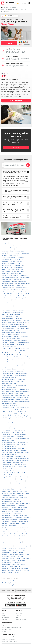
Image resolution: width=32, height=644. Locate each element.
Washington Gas (6, 269)
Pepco (18, 263)
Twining (23, 564)
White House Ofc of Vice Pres (22, 414)
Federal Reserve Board (7, 457)
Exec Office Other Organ (8, 420)
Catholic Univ (5, 261)
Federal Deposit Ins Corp (8, 391)
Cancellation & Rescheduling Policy (12, 627)
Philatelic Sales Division (8, 318)
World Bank (5, 393)
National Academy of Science (9, 377)
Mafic (17, 316)
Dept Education (6, 273)
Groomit (6, 8)
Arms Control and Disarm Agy (9, 404)
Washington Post (19, 265)
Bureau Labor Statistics (7, 284)
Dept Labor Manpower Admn (19, 282)
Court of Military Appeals (22, 400)
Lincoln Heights (26, 558)
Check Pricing (16, 148)
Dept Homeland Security (21, 434)
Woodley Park (19, 518)
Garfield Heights (17, 568)
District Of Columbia (20, 9)
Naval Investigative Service (23, 349)
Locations (13, 8)
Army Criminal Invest (7, 330)
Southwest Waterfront (7, 546)
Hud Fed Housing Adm (7, 371)
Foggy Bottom (24, 497)
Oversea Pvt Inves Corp (8, 434)
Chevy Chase (5, 11)
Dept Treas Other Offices (8, 294)
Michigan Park (12, 534)
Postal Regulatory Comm (8, 320)
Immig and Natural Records (8, 444)
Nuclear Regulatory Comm (8, 461)
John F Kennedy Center (20, 465)
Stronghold (22, 536)
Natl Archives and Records (17, 367)
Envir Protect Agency (23, 408)
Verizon (17, 253)
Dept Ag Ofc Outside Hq (17, 312)
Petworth (23, 524)
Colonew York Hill (6, 507)
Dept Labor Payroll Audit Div (22, 284)
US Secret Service (6, 292)
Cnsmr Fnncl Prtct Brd (20, 457)
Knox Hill (4, 570)
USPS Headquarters (15, 314)
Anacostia (17, 337)
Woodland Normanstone (8, 518)
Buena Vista (18, 566)
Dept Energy (19, 479)
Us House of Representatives (22, 426)
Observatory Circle (6, 514)
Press (18, 617)
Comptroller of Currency (22, 288)
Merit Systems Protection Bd (9, 379)
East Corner (5, 554)
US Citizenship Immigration (8, 436)
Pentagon (4, 253)
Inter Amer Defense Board (8, 400)
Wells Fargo (20, 257)
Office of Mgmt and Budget (21, 416)
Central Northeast (20, 550)
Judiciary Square (22, 540)
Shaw (27, 493)
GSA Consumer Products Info (9, 412)
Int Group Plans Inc (18, 259)
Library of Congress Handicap (9, 448)
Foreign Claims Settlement (8, 477)
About (3, 613)
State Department (15, 428)
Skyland (27, 570)
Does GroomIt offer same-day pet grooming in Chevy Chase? (13, 217)
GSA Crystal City (18, 365)
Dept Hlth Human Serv (17, 271)
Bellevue (11, 566)
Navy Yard (4, 343)
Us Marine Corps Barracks (17, 353)
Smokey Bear (5, 314)
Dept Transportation (20, 481)
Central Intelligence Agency (23, 418)
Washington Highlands (7, 573)
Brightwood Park (23, 520)
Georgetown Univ (25, 253)
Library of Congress (22, 444)
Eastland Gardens (25, 554)
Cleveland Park (22, 505)
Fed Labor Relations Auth (8, 385)
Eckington (21, 530)
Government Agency (7, 430)
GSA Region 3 (5, 367)
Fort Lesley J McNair (23, 243)
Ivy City (25, 532)
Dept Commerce (6, 298)
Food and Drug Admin (7, 276)
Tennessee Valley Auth (7, 402)
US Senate (18, 424)
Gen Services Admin (7, 365)
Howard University (17, 489)
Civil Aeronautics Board (24, 389)
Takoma (18, 528)
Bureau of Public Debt (7, 306)
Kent (11, 509)
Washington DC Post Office (8, 263)
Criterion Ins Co (6, 251)
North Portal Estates (14, 524)
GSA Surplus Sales (19, 410)
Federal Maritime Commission (9, 471)
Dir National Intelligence (8, 426)
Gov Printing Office (6, 361)
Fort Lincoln (5, 532)
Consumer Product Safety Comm (10, 278)
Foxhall (14, 507)
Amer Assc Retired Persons (18, 251)
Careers (18, 615)
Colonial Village (6, 522)
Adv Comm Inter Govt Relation (9, 473)
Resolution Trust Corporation (16, 393)
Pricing (3, 615)
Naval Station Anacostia (20, 341)
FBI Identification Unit (23, 442)
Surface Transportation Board (9, 383)
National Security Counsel (8, 418)
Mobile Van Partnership (8, 639)
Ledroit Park (16, 491)
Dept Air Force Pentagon (8, 332)
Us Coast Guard (6, 483)
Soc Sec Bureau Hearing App (21, 276)
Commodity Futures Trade (8, 479)
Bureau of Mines (6, 308)
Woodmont (27, 518)
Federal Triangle (14, 497)
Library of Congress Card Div (9, 446)
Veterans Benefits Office (8, 381)
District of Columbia (7, 9)
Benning (4, 548)
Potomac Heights (6, 516)
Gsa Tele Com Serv (23, 412)
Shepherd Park (13, 526)
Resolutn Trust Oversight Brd (19, 298)
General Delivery (6, 271)
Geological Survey (6, 310)
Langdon (4, 534)
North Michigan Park (22, 534)
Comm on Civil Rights (21, 385)
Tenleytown (15, 516)
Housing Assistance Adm (8, 373)
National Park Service (17, 308)
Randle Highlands (6, 564)
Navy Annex (17, 335)
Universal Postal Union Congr (20, 322)
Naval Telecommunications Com (22, 357)
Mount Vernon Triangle (16, 542)
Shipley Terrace (20, 570)
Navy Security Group (7, 357)
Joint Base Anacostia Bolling (13, 339)
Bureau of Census (6, 300)
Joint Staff (16, 330)
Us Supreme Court (23, 448)
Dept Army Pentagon (23, 326)
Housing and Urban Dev (19, 369)
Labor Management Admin (8, 286)
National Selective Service (8, 396)
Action (13, 432)
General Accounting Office (21, 452)
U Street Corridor (6, 495)
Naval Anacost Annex (7, 341)
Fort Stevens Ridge (23, 522)
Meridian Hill (5, 493)
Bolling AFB (13, 245)
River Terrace (16, 564)
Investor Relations (21, 620)
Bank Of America (14, 487)
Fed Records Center (7, 369)
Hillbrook (12, 558)
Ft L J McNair (5, 245)
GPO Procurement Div (18, 363)
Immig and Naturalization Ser (9, 442)
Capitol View (11, 550)
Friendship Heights (22, 507)
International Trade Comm (23, 396)
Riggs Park (4, 526)
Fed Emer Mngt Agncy (7, 414)
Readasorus (5, 324)
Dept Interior (17, 306)
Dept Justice (20, 436)
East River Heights (14, 554)
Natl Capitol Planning (23, 473)
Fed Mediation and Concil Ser (9, 389)
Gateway (19, 532)
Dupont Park (22, 552)
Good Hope (25, 568)
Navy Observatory (22, 355)
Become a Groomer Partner (9, 637)
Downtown (20, 495)
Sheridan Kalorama (6, 499)
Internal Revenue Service (19, 292)
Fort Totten (4, 524)
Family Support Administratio (22, 402)
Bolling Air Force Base (23, 245)
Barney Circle (20, 538)
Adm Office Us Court (7, 450)
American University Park (22, 503)
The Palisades (16, 514)
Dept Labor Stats (6, 282)
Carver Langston (13, 530)
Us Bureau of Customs (22, 296)
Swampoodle (26, 546)
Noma (13, 544)
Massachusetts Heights (19, 509)
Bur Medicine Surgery (7, 337)
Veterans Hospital (20, 381)
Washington (5, 243)
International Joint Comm (23, 398)
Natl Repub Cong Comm (17, 269)
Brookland (4, 530)
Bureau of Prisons (6, 440)
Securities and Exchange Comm (9, 455)
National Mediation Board (8, 469)
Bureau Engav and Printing (8, 296)
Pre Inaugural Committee (24, 485)
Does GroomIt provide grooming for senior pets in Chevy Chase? (15, 197)
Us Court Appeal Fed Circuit (9, 398)
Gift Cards (4, 620)
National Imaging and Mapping (17, 324)
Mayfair (14, 560)
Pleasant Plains (21, 493)
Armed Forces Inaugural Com (9, 485)
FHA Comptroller (19, 371)
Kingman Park (5, 542)
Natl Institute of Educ (25, 278)
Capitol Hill (13, 540)
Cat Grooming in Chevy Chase (9, 585)
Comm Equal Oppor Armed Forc (9, 406)
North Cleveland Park (17, 511)
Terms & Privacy (6, 629)
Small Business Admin (20, 375)
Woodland (17, 573)
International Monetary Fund (23, 391)
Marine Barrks (5, 353)
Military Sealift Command (24, 359)
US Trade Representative (8, 424)
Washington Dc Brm (7, 322)
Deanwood (15, 552)
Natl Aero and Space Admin (20, 450)
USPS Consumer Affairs (8, 316)
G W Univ (11, 253)
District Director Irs (15, 290)
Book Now (9, 43)
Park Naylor (11, 570)
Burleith (14, 495)
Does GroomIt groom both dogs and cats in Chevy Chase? (16, 191)
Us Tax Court (20, 286)
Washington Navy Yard (24, 343)
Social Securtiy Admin (16, 273)
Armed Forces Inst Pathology (9, 326)
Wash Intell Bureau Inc (7, 265)
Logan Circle (16, 499)
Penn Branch (17, 562)
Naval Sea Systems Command (9, 347)
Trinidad (4, 538)
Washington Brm (19, 267)
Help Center (5, 625)
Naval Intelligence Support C (9, 359)
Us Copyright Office (7, 463)
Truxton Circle (11, 538)
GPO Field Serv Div (6, 363)
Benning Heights (12, 548)
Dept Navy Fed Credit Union (9, 355)
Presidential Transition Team (23, 320)
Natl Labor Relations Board (8, 467)
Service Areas (6, 617)
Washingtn (15, 247)
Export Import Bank (21, 467)
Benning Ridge (21, 548)
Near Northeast (6, 544)
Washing (9, 247)
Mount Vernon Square (7, 501)
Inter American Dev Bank (8, 475)
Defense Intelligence (21, 332)
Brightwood (14, 520)
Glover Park (5, 509)
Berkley (4, 505)
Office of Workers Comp (16, 280)
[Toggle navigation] (29, 3)
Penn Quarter (18, 501)
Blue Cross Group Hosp (16, 261)
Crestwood (14, 522)
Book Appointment (16, 101)
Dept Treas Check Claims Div (23, 294)
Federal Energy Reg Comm (8, 387)
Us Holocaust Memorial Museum (10, 304)
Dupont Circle (5, 497)
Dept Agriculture (6, 312)
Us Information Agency (7, 452)
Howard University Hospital (8, 257)
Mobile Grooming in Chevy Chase (10, 583)
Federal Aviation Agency (8, 459)
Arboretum (24, 528)
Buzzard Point (5, 540)
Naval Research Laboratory (8, 345)
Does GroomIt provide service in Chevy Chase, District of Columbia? (14, 172)
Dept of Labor (5, 280)
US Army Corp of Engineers (9, 328)
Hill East (18, 558)
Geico (12, 267)
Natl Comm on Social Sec (8, 288)
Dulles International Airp (8, 249)
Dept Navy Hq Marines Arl (8, 349)
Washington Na (13, 343)
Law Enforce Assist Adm (8, 438)
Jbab (3, 339)
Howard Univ (13, 255)
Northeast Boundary (7, 562)
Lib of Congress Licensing (23, 461)
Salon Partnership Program (9, 641)
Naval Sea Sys (20, 345)
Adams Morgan (23, 487)
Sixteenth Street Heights (8, 528)
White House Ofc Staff (7, 416)
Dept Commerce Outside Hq (19, 300)
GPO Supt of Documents (19, 361)
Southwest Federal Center (8, 503)
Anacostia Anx (25, 337)
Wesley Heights (23, 516)
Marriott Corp (5, 255)
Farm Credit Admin (20, 475)
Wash (3, 247)
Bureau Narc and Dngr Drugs (22, 438)
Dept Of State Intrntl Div (19, 430)
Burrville (4, 550)
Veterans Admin (21, 379)
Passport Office (6, 432)
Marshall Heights (6, 560)
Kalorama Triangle (6, 491)
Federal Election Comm (7, 410)
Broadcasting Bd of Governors (9, 302)
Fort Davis (13, 556)
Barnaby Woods (6, 520)
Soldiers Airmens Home (23, 328)
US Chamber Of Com (7, 259)
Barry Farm (5, 566)
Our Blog (4, 631)
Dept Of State (5, 428)
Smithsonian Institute (18, 463)
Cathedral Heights (12, 505)
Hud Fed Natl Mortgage (22, 373)
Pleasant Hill (5, 536)
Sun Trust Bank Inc (20, 249)
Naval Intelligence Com (7, 351)
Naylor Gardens (21, 560)
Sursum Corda (18, 546)
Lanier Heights (24, 491)
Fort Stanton (5, 558)
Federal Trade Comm (22, 477)
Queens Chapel (14, 536)
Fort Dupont (20, 556)
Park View (12, 493)
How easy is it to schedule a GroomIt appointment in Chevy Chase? (14, 210)
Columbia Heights (6, 489)
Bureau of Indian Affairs (18, 310)
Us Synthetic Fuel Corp (7, 481)
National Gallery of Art (7, 465)
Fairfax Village (5, 556)
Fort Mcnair (5, 487)
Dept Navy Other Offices (21, 351)
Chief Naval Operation (7, 335)
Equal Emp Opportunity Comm (9, 422)
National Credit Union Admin (9, 408)
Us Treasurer (25, 290)
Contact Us (19, 613)
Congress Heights (6, 568)
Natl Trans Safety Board (17, 483)
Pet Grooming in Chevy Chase (9, 581)
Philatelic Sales (19, 318)
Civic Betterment (6, 552)
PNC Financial (5, 267)
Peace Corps (20, 432)
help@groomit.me (20, 595)
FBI (13, 440)
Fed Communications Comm (22, 459)
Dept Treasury (5, 290)
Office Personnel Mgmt (7, 375)
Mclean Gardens (6, 511)
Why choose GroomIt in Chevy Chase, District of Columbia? (14, 204)
